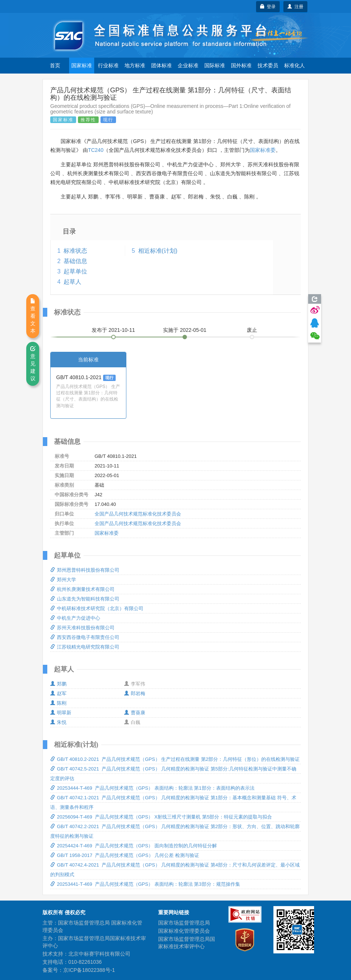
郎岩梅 (135, 693)
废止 (252, 330)
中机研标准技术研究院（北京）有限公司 (97, 608)
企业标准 (188, 65)
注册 (295, 7)
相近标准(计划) (158, 251)
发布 (113, 330)
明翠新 (61, 713)
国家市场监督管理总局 (184, 923)
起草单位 (75, 271)
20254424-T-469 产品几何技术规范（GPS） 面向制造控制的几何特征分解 (134, 846)
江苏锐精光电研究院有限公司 (85, 647)
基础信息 (75, 261)
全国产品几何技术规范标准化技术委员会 (138, 514)
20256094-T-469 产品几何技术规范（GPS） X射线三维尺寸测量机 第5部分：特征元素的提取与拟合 (161, 817)
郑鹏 (58, 684)
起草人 (72, 282)
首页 (55, 65)
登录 (268, 7)
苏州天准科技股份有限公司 (82, 628)
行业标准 (108, 65)
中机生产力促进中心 (75, 618)
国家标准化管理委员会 (184, 931)
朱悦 (58, 722)
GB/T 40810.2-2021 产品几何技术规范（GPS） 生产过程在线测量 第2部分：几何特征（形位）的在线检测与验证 (175, 759)
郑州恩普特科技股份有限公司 (85, 570)
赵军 (58, 693)
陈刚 (58, 703)
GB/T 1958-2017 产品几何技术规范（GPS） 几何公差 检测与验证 (125, 855)
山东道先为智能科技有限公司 (85, 599)
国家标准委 (263, 150)
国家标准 (82, 65)
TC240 (96, 150)
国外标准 (241, 65)
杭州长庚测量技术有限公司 (82, 589)
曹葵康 (135, 713)
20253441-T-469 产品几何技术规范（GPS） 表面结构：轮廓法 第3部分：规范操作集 (145, 884)
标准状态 (75, 251)
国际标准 (215, 65)
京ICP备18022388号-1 (89, 970)
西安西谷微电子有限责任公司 (85, 637)
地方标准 (135, 65)
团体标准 (161, 65)
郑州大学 (63, 580)
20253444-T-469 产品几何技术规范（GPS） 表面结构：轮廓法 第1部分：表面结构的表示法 (152, 788)
